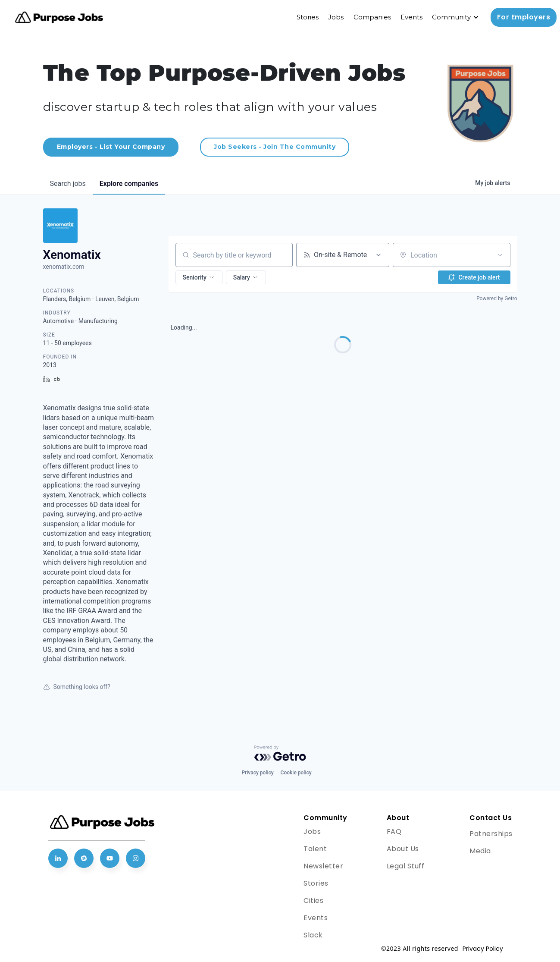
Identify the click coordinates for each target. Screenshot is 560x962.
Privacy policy (257, 773)
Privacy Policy (483, 949)
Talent (315, 849)
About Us (403, 849)
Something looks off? (77, 687)
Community (451, 17)
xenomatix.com (64, 267)
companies (129, 184)
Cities (313, 901)
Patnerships (491, 834)
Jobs (336, 17)
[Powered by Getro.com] (280, 753)
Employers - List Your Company (111, 147)
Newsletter (323, 866)
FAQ (394, 832)
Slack (313, 935)
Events (411, 17)
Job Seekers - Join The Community (275, 147)
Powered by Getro (497, 299)
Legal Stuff (406, 866)
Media (480, 851)
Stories (308, 17)
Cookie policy (296, 773)
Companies (372, 17)
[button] (199, 277)
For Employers (524, 17)
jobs (68, 184)
